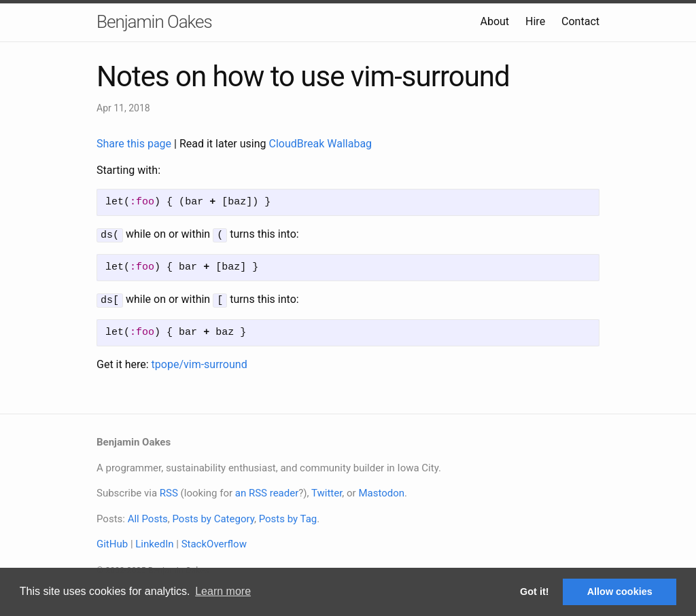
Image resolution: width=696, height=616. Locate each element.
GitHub (112, 542)
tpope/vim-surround (199, 362)
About (494, 21)
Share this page (135, 144)
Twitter (327, 491)
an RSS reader (267, 491)
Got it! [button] (534, 592)
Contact (580, 21)
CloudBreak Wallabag (321, 144)
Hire (535, 21)
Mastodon (381, 491)
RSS (169, 491)
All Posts (148, 517)
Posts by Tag (288, 517)
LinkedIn (154, 542)
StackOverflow (214, 542)
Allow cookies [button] (620, 592)
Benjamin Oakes (154, 22)
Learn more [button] (223, 591)
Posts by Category (213, 517)
